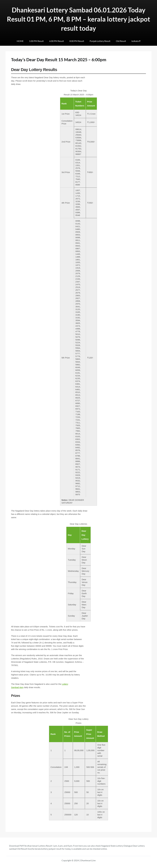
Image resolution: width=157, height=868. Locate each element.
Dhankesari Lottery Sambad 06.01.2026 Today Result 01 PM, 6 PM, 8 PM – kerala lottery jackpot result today (78, 19)
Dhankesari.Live (88, 860)
